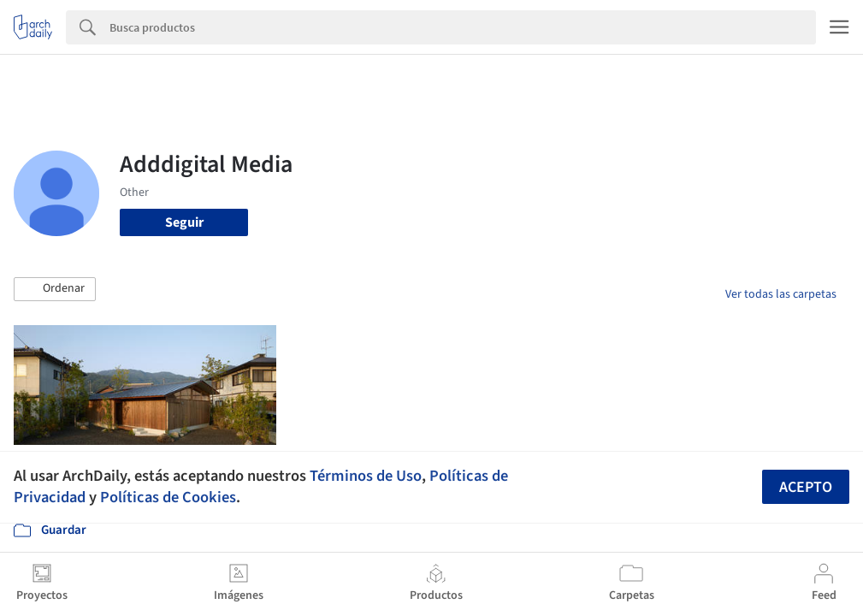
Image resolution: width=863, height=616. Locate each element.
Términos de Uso (366, 476)
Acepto (806, 487)
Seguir (184, 222)
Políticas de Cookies (168, 497)
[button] (55, 289)
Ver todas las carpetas (781, 294)
